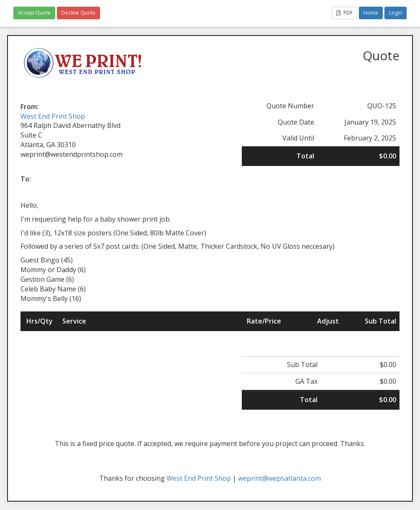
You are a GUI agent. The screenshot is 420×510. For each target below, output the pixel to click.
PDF (344, 13)
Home (371, 13)
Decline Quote (78, 13)
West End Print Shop (53, 116)
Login (396, 13)
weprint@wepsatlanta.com (279, 478)
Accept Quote (34, 13)
